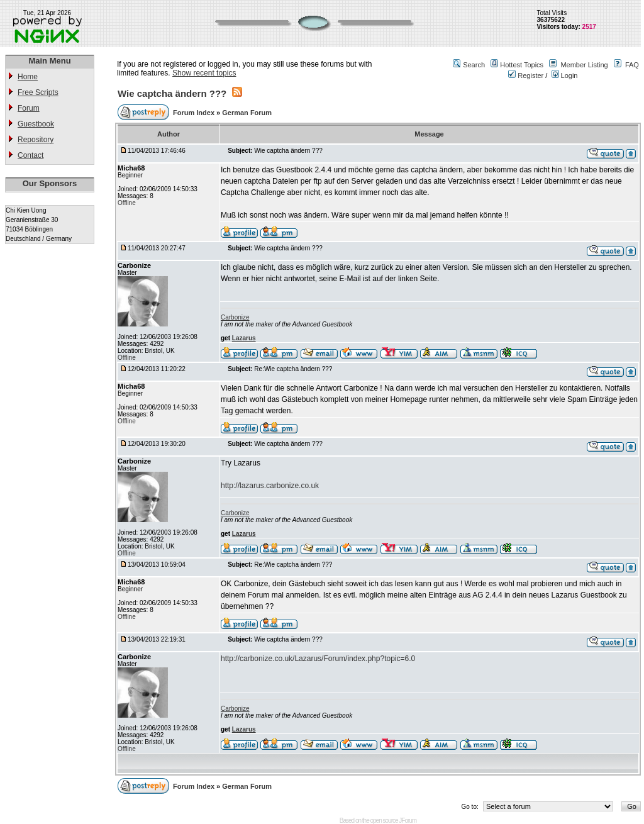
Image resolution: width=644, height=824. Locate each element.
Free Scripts (38, 92)
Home (28, 77)
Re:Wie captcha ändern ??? (293, 369)
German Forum (247, 113)
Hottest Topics (522, 65)
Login (565, 75)
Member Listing (584, 65)
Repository (36, 140)
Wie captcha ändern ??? (172, 93)
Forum (29, 108)
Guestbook (36, 124)
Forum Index (195, 113)
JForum (408, 821)
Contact (31, 155)
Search (474, 65)
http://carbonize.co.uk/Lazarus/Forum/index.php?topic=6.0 (318, 659)
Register (526, 75)
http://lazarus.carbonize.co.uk (270, 486)
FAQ (632, 65)
